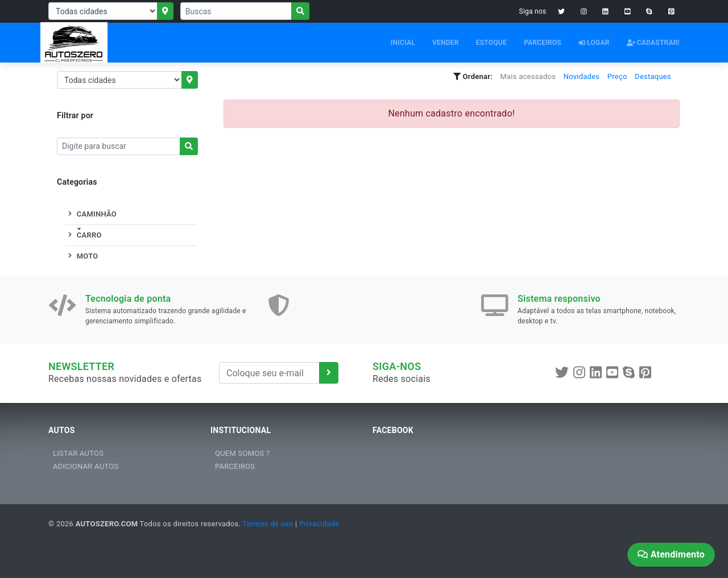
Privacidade (319, 524)
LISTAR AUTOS (78, 453)
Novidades (582, 76)
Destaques (653, 76)
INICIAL (403, 43)
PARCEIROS (543, 43)
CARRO (84, 235)
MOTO (82, 256)
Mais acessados (528, 76)
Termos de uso (268, 524)
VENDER (446, 43)
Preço (617, 76)
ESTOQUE (491, 43)
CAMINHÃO (91, 214)
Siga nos (533, 11)
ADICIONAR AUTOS (86, 466)
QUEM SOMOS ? (242, 453)
